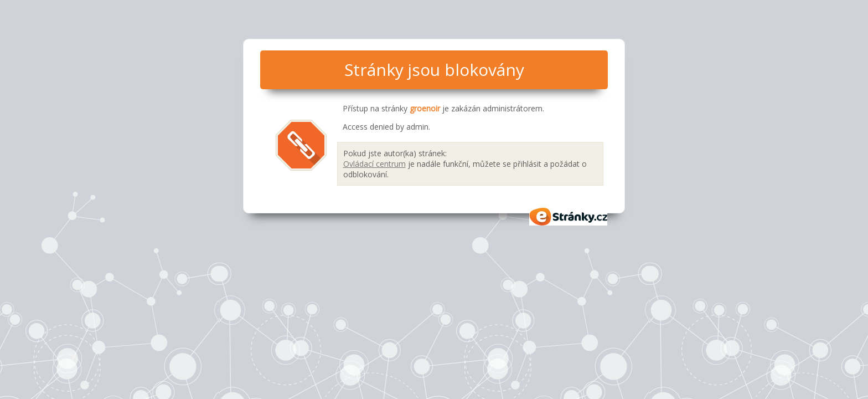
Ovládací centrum (374, 164)
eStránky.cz (569, 217)
